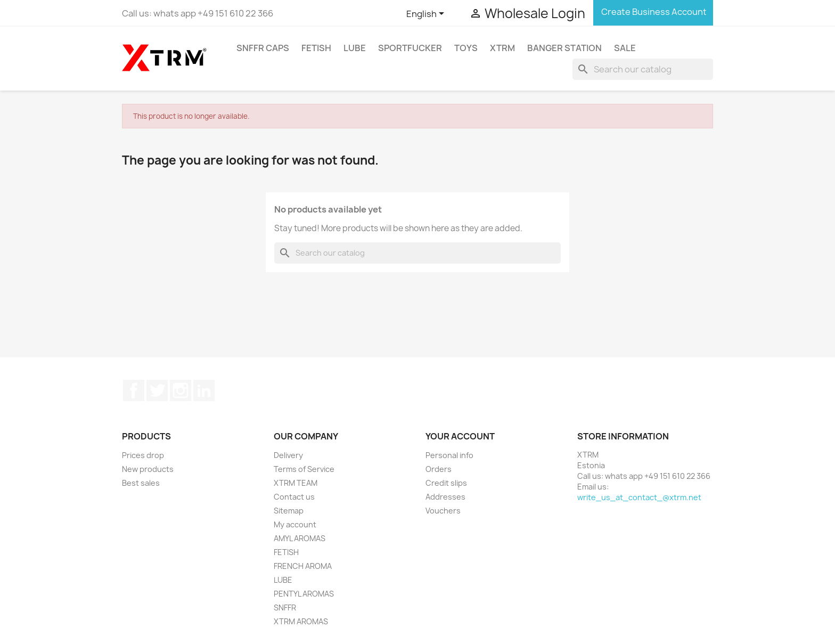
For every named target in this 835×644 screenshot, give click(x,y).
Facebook (134, 390)
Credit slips (446, 483)
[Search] (643, 69)
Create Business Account (653, 12)
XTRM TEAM (296, 483)
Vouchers (443, 511)
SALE (625, 48)
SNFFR (285, 608)
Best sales (141, 483)
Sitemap (289, 511)
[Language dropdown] (427, 14)
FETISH (316, 48)
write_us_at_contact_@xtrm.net (639, 497)
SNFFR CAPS (263, 48)
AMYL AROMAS (300, 538)
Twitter (157, 390)
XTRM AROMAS (301, 621)
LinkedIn (204, 390)
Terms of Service (304, 469)
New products (148, 469)
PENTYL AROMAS (304, 594)
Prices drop (143, 455)
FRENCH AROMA (303, 566)
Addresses (445, 497)
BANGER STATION (564, 48)
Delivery (288, 455)
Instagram (181, 390)
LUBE (355, 48)
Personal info (449, 455)
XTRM (502, 48)
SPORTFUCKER (410, 48)
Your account (460, 436)
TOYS (466, 48)
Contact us (294, 497)
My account (295, 524)
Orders (439, 469)
